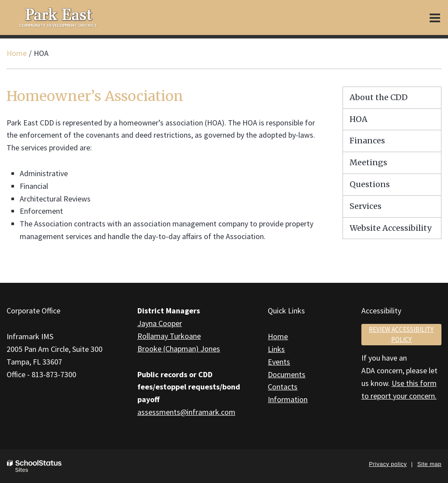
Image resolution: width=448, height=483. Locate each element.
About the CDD (379, 97)
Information (288, 399)
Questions (370, 184)
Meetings (368, 162)
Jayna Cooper (160, 323)
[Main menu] (435, 17)
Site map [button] (429, 464)
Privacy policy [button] (388, 464)
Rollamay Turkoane (169, 336)
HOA (359, 119)
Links (276, 349)
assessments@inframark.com (186, 412)
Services (366, 206)
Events (279, 362)
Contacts (283, 387)
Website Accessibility (390, 228)
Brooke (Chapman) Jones (179, 349)
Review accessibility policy (401, 334)
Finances (367, 141)
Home (17, 53)
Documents (287, 374)
